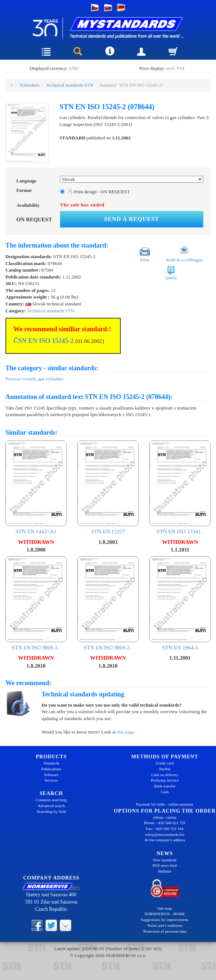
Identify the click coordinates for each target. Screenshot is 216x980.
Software (51, 775)
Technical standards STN (70, 85)
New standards (165, 860)
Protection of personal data (165, 931)
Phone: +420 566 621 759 (165, 823)
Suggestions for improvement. (165, 920)
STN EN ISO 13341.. (180, 487)
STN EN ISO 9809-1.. (36, 603)
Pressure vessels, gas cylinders (34, 379)
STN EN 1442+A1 (36, 487)
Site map (165, 908)
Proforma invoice (165, 780)
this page (126, 732)
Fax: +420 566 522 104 (165, 829)
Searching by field (51, 811)
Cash (165, 792)
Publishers (30, 85)
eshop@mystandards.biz (165, 834)
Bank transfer (165, 786)
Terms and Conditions (165, 925)
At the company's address (165, 840)
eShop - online (165, 817)
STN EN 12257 (108, 487)
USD (74, 68)
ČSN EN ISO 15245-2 (44, 341)
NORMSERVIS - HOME (165, 914)
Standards (51, 763)
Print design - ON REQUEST (99, 192)
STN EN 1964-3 (180, 603)
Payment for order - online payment (165, 804)
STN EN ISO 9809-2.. (108, 603)
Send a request (132, 219)
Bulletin (165, 871)
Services (51, 780)
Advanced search (51, 806)
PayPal (165, 769)
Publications (51, 769)
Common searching (51, 800)
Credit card (165, 763)
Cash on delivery (165, 775)
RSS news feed (165, 865)
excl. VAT (176, 68)
